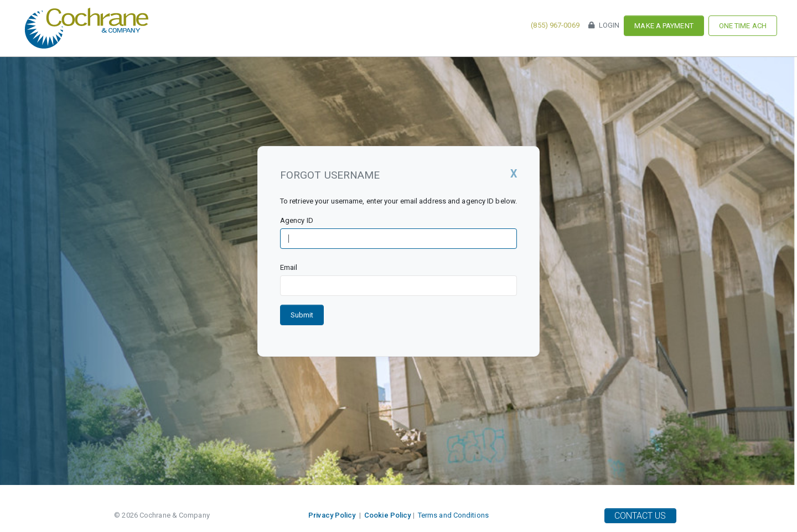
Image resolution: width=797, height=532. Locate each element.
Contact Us (640, 516)
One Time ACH (743, 26)
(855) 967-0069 (555, 25)
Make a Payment (664, 26)
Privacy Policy (332, 515)
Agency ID (297, 220)
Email (289, 267)
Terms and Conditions (453, 515)
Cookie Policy (387, 515)
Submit (302, 315)
